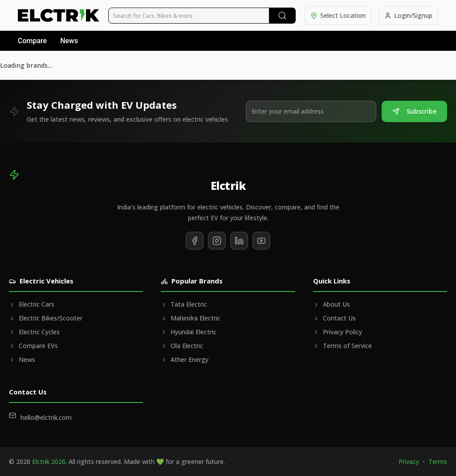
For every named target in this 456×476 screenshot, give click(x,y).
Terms (438, 462)
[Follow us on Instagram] (217, 241)
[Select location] (338, 15)
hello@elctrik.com (46, 417)
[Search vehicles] (202, 16)
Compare (32, 41)
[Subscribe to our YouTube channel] (261, 241)
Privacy (409, 462)
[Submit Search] (282, 16)
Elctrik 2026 (49, 462)
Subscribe (414, 111)
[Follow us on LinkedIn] (239, 241)
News (69, 41)
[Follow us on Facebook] (195, 241)
